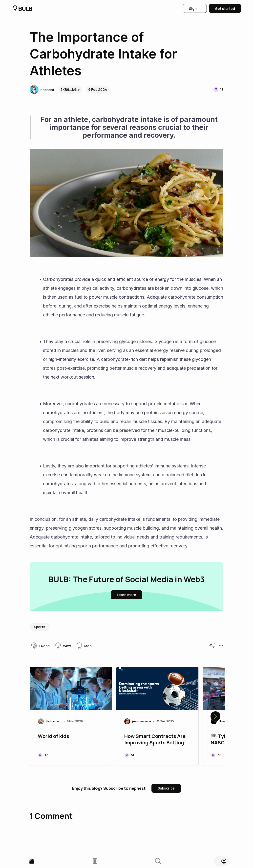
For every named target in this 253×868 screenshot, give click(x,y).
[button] (42, 90)
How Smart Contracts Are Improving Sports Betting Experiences (155, 740)
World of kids (53, 736)
